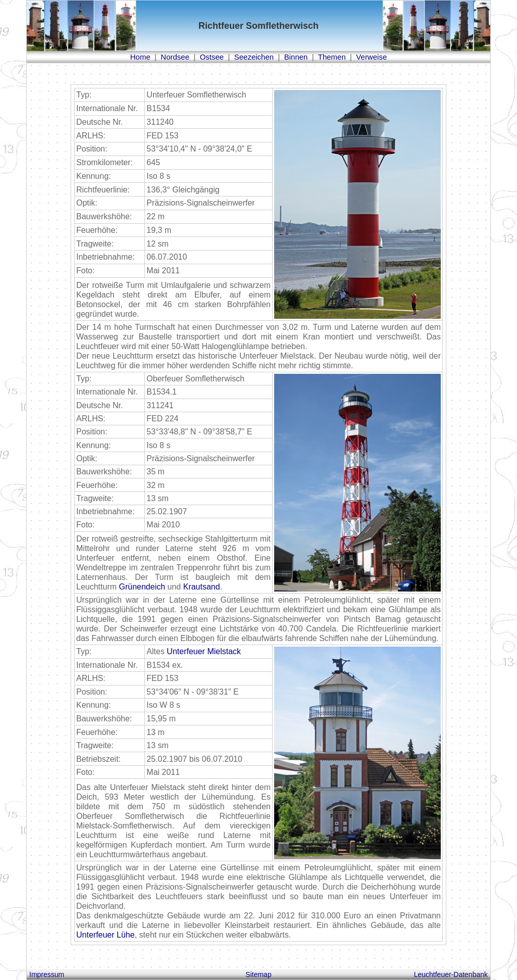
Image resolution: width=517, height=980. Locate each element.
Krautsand (202, 587)
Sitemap (258, 974)
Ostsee (212, 57)
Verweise (371, 57)
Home (140, 57)
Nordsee (175, 57)
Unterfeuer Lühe (106, 935)
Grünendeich (142, 587)
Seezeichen (254, 57)
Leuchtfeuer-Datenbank (451, 974)
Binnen (296, 57)
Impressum (47, 974)
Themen (332, 57)
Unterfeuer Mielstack (204, 651)
